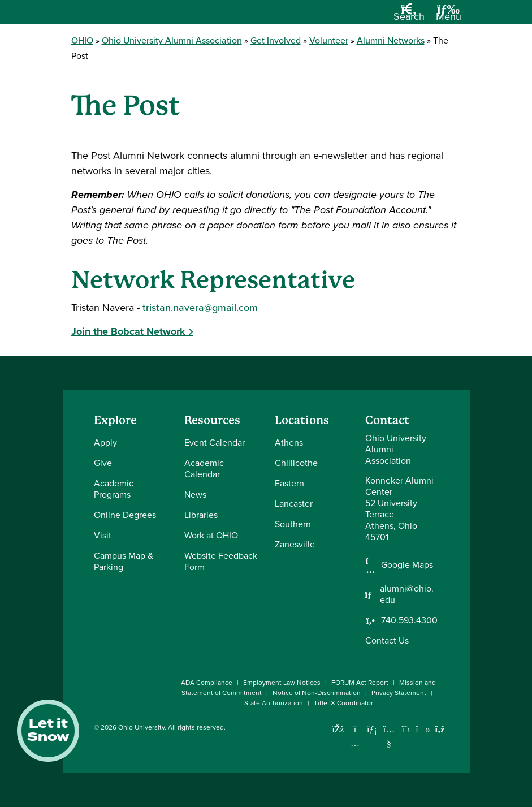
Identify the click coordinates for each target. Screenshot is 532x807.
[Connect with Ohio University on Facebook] (338, 729)
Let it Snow (48, 731)
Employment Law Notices (282, 683)
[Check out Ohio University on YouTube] (389, 736)
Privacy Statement (399, 693)
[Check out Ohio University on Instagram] (355, 743)
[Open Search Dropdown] (409, 16)
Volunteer (329, 40)
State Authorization (274, 703)
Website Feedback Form (221, 561)
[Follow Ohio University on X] (406, 729)
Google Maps (407, 565)
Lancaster (294, 504)
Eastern (289, 483)
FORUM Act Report (360, 683)
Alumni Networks (391, 40)
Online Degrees (125, 515)
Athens (289, 443)
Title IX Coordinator (343, 703)
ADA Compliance (207, 683)
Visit (103, 535)
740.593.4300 (409, 620)
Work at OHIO (211, 535)
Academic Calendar (204, 469)
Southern (293, 524)
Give (103, 463)
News (195, 495)
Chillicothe (296, 463)
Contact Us (387, 640)
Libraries (201, 515)
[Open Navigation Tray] (449, 16)
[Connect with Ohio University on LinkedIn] (372, 729)
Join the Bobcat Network (128, 331)
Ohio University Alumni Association (172, 40)
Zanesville (295, 544)
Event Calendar (215, 443)
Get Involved (276, 40)
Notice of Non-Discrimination (317, 693)
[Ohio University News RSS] (440, 729)
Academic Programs (114, 489)
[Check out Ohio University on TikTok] (423, 729)
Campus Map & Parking (124, 561)
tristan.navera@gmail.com (200, 307)
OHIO (82, 40)
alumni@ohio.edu (407, 594)
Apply (105, 443)
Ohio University (141, 727)
